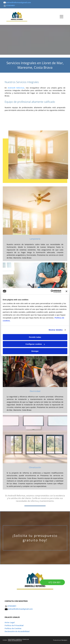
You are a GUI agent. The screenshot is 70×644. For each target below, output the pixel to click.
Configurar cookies (35, 344)
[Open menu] (62, 17)
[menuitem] (35, 622)
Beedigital (64, 640)
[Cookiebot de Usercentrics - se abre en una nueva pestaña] (51, 291)
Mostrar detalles (56, 330)
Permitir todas (35, 337)
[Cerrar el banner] (66, 291)
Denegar (35, 351)
